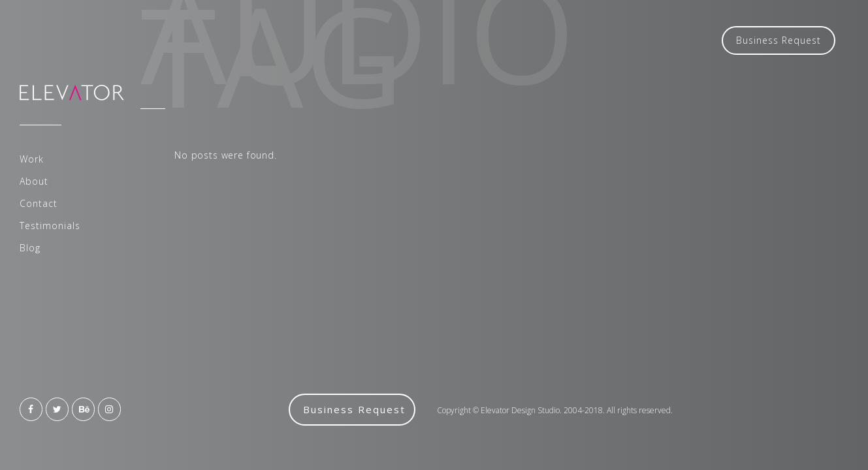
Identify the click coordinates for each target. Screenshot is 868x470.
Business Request (779, 40)
